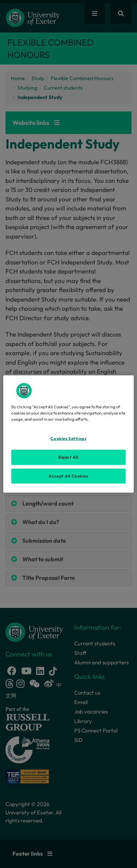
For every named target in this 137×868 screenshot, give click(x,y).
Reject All (68, 457)
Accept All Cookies (68, 476)
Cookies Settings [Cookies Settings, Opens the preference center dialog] (68, 438)
